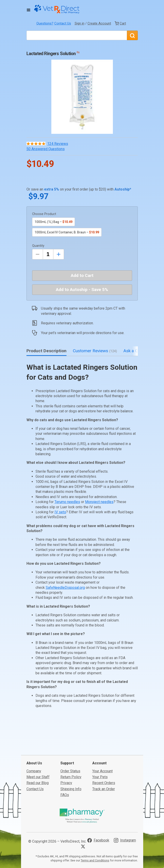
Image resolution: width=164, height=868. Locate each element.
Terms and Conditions (95, 833)
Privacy (66, 755)
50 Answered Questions (46, 149)
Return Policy (71, 749)
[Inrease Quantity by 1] (59, 254)
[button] (82, 97)
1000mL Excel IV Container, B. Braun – (67, 232)
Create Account (99, 23)
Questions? (45, 23)
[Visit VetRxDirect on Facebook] (98, 812)
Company (34, 743)
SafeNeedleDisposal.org (65, 588)
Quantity (38, 246)
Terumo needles (67, 502)
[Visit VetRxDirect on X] (84, 819)
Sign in (80, 23)
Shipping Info (71, 761)
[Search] (132, 35)
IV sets (60, 512)
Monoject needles (99, 502)
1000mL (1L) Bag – (53, 222)
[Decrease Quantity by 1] (38, 254)
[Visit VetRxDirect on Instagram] (125, 812)
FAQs (65, 767)
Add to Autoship (82, 290)
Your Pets (100, 749)
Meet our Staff (38, 749)
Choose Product (44, 214)
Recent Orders (104, 755)
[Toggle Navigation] (29, 10)
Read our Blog (38, 755)
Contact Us (63, 23)
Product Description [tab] (46, 351)
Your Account (102, 743)
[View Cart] (120, 23)
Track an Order (104, 761)
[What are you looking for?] (77, 35)
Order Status (70, 743)
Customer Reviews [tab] (95, 351)
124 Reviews (58, 144)
